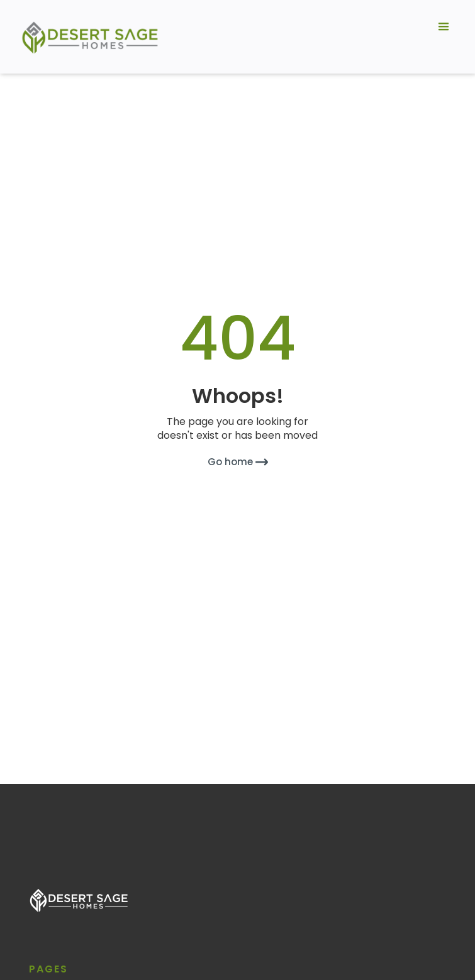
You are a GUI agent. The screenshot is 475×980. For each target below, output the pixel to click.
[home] (87, 37)
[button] (444, 37)
